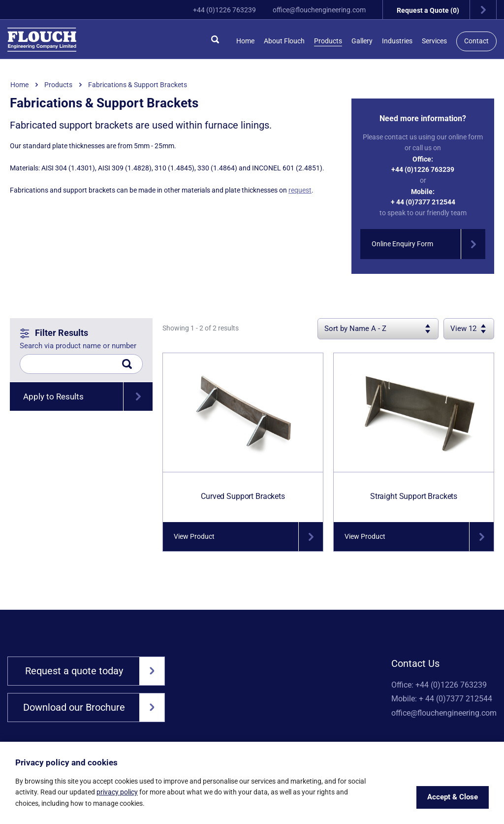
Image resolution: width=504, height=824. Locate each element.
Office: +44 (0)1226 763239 (439, 685)
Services (434, 41)
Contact (476, 41)
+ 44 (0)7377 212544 (423, 202)
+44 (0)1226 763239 (219, 10)
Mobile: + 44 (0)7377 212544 (442, 700)
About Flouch (284, 41)
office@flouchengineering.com (313, 10)
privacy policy (117, 792)
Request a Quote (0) (444, 10)
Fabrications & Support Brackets (138, 85)
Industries (397, 41)
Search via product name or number (78, 346)
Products (328, 41)
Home (245, 41)
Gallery (362, 41)
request (300, 190)
